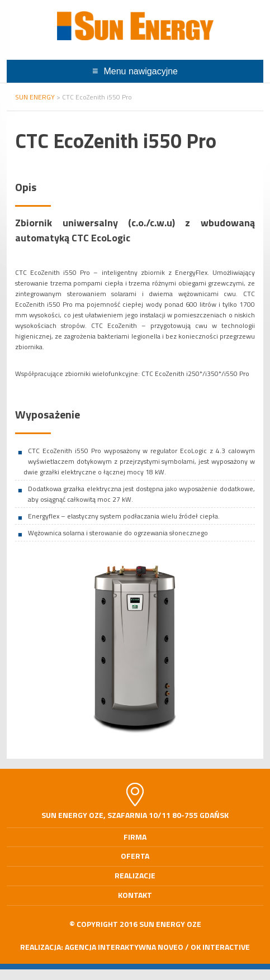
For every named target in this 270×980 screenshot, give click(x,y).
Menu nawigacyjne (141, 71)
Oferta (135, 856)
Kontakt (135, 895)
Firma (135, 837)
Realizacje (135, 875)
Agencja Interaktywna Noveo (124, 947)
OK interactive (220, 947)
